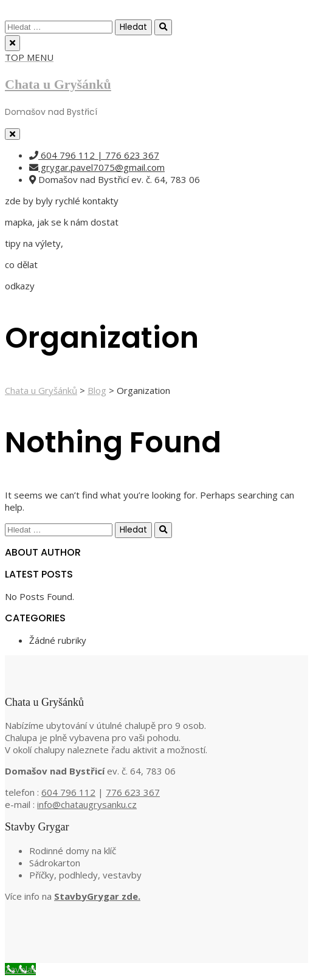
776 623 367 (133, 792)
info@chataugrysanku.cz (87, 804)
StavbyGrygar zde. (97, 896)
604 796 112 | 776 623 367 (94, 155)
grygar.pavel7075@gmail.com (97, 167)
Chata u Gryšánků (58, 84)
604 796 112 (68, 792)
